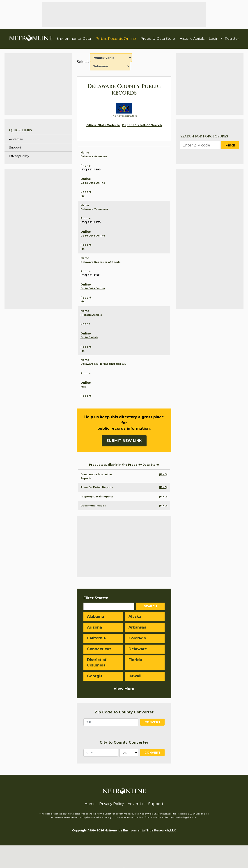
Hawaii (135, 676)
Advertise (16, 139)
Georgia (95, 676)
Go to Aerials (89, 337)
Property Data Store (158, 38)
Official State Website (103, 125)
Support (15, 147)
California (96, 638)
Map (83, 387)
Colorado (137, 638)
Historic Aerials (192, 38)
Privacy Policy (19, 156)
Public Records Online (116, 39)
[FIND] (163, 474)
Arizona (94, 627)
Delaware (138, 649)
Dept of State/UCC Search (142, 125)
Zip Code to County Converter (124, 712)
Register (232, 38)
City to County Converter (124, 742)
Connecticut (99, 649)
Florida (135, 660)
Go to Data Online (93, 183)
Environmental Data (74, 38)
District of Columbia (97, 663)
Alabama (95, 616)
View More (124, 689)
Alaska (135, 616)
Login (214, 38)
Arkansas (137, 627)
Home (90, 804)
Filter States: (96, 598)
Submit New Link (124, 441)
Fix (83, 196)
